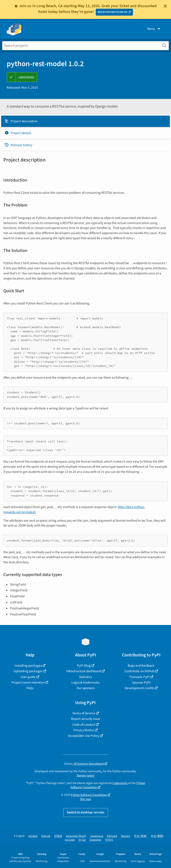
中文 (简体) (140, 836)
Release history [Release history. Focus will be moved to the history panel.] (18, 145)
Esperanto (96, 840)
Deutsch (126, 836)
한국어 (109, 840)
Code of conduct (84, 725)
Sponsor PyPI (141, 682)
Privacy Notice (84, 730)
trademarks (120, 783)
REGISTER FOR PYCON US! (113, 12)
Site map (86, 799)
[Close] (165, 6)
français (46, 836)
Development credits (139, 688)
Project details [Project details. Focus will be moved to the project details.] (18, 133)
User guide (28, 677)
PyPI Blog (84, 666)
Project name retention (28, 682)
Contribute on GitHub (139, 671)
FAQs (30, 688)
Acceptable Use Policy (84, 736)
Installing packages (28, 666)
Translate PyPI (139, 677)
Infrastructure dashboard (84, 671)
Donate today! (86, 775)
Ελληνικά (112, 836)
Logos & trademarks (85, 682)
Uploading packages (28, 671)
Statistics (85, 677)
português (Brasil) (76, 836)
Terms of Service (84, 713)
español (33, 836)
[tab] (85, 121)
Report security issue (86, 719)
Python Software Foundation (89, 795)
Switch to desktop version (86, 812)
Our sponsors (86, 688)
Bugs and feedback (141, 666)
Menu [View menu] (154, 29)
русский (70, 840)
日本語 (58, 836)
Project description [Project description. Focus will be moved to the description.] (21, 121)
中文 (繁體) (157, 836)
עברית (82, 840)
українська (97, 836)
